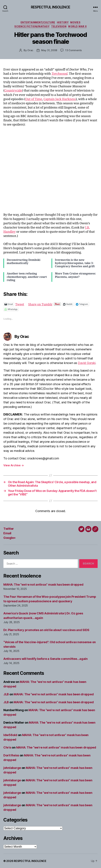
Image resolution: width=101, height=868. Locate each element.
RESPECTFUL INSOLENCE (50, 7)
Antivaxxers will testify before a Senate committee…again (46, 659)
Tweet (20, 304)
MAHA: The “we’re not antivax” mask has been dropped (43, 585)
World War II (77, 26)
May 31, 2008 (49, 50)
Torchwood (59, 74)
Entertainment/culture (38, 22)
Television (59, 26)
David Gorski (87, 363)
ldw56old (10, 735)
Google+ (10, 538)
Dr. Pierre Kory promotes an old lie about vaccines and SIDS (46, 630)
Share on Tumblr (40, 304)
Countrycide (13, 91)
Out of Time (34, 99)
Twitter (9, 529)
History (63, 22)
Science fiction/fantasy (32, 26)
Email (7, 533)
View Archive (14, 465)
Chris (7, 747)
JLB (6, 694)
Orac (30, 50)
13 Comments (73, 50)
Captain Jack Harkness (60, 99)
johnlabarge (12, 768)
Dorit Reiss (11, 755)
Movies (75, 22)
